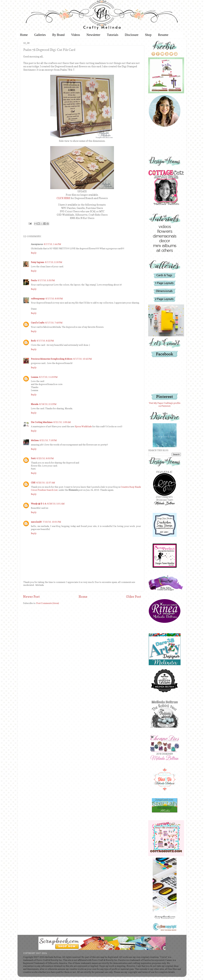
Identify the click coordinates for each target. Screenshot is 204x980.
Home (24, 35)
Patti (33, 458)
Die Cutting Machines (42, 422)
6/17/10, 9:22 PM (45, 341)
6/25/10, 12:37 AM (46, 483)
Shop (148, 35)
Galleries (40, 35)
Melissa (35, 440)
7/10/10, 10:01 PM (52, 522)
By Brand (58, 35)
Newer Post (31, 597)
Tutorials (113, 35)
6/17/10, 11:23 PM (48, 377)
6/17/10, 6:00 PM (54, 299)
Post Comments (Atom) (48, 603)
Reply (34, 253)
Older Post (134, 597)
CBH (33, 483)
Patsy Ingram (37, 262)
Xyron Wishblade (83, 426)
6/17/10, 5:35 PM (46, 280)
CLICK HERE (63, 198)
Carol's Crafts (38, 323)
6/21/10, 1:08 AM (62, 422)
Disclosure (132, 35)
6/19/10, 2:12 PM (48, 404)
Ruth (33, 341)
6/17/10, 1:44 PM (52, 244)
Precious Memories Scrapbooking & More (52, 359)
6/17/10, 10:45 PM (83, 359)
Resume (163, 35)
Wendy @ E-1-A (39, 504)
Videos (75, 35)
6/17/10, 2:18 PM (54, 262)
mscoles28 (36, 522)
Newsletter (93, 35)
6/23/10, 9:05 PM (45, 458)
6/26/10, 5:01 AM (56, 504)
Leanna (35, 377)
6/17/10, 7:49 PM (54, 323)
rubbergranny (38, 299)
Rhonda (35, 404)
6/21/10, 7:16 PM (48, 440)
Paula (34, 280)
